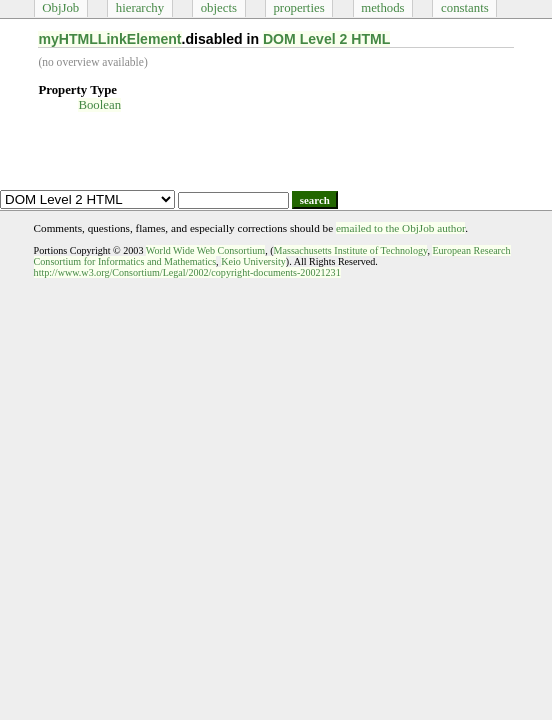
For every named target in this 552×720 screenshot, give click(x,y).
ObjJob (60, 8)
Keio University (253, 261)
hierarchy (140, 8)
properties (298, 8)
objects (219, 8)
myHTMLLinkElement (109, 39)
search (315, 200)
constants (465, 8)
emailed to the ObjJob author (400, 228)
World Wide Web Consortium (205, 250)
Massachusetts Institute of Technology (351, 250)
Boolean (99, 105)
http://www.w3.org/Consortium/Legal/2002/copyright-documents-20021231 (187, 272)
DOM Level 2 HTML (327, 39)
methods (382, 8)
